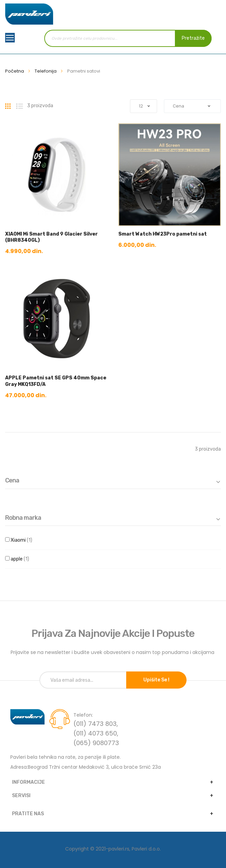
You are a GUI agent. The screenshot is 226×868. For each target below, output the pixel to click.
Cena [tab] (12, 481)
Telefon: (83, 715)
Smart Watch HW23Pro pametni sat (163, 234)
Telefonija (46, 71)
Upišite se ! (156, 680)
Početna (15, 71)
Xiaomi (27, 540)
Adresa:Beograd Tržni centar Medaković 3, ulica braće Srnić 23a (86, 767)
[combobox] (128, 38)
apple (26, 559)
